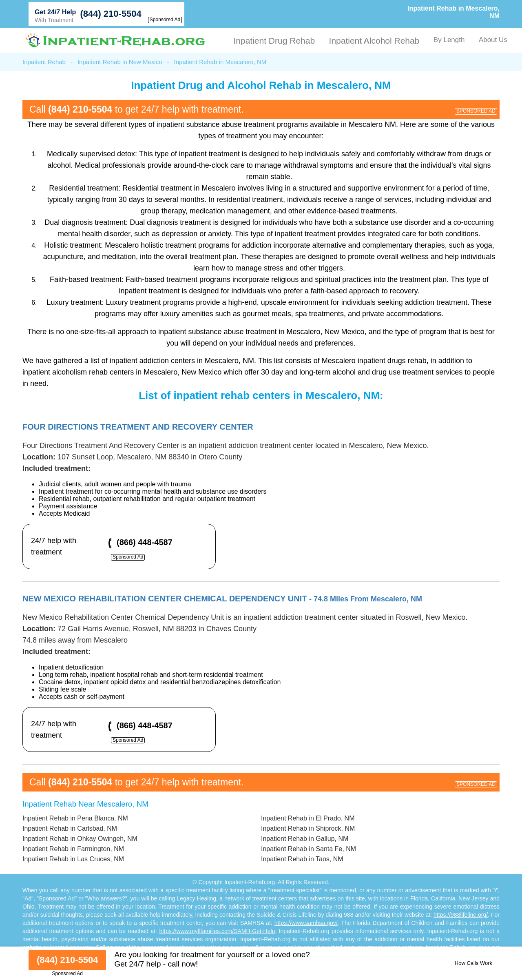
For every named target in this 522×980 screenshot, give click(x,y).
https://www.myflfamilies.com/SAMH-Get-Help (217, 931)
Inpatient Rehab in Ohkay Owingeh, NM (80, 839)
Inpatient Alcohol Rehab (374, 41)
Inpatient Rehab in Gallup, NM (305, 839)
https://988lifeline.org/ (461, 915)
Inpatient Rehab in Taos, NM (302, 859)
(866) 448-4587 (145, 542)
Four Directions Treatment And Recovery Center (138, 427)
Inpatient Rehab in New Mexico (120, 62)
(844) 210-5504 (111, 14)
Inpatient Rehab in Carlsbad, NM (70, 828)
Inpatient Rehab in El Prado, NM (308, 818)
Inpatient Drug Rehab (274, 41)
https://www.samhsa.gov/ (306, 923)
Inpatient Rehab (44, 62)
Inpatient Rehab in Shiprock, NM (308, 828)
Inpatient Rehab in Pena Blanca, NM (75, 818)
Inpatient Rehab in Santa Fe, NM (309, 849)
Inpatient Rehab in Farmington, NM (73, 849)
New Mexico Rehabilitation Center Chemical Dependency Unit (222, 599)
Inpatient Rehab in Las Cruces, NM (73, 859)
